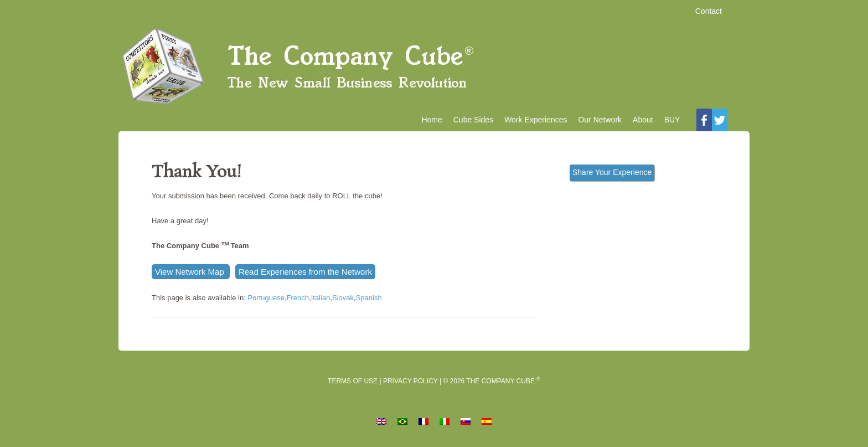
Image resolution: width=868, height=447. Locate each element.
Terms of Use (353, 381)
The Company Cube (434, 67)
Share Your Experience (612, 172)
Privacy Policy (410, 381)
